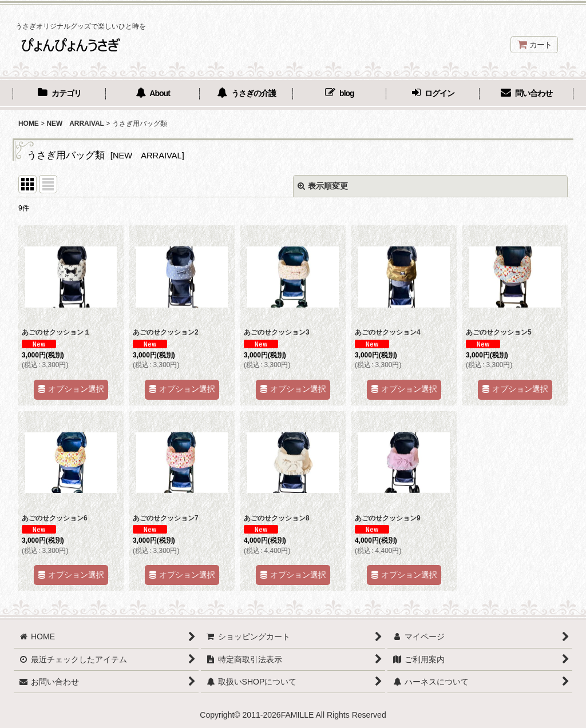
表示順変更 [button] (323, 186)
